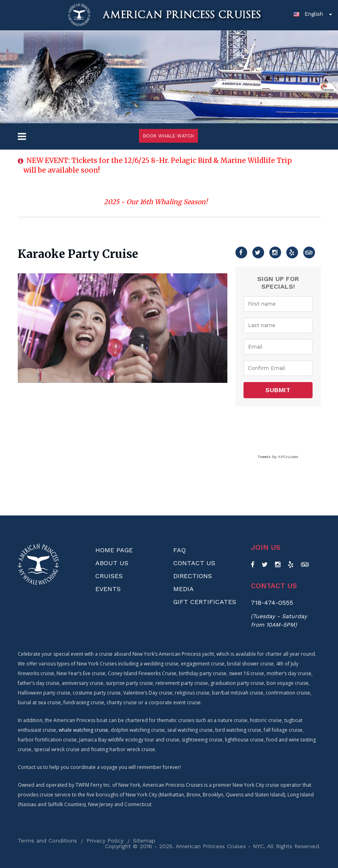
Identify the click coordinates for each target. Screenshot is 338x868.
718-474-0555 (272, 603)
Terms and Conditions (47, 841)
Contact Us (194, 563)
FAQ (179, 550)
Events (108, 589)
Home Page (114, 550)
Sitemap (144, 841)
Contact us (274, 586)
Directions (193, 576)
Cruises (109, 576)
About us (112, 563)
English (308, 14)
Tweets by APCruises (278, 457)
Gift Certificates (205, 602)
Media (184, 589)
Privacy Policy (105, 841)
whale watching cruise (83, 730)
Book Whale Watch (168, 136)
